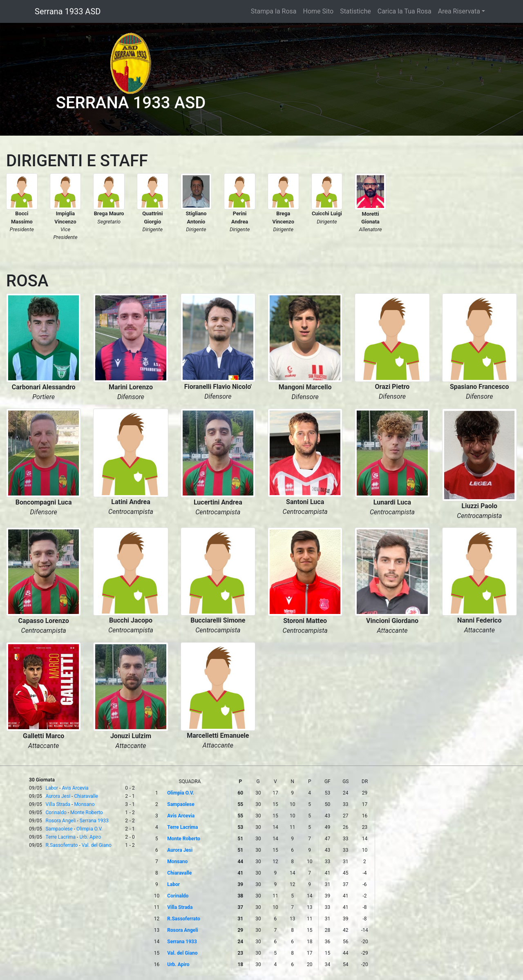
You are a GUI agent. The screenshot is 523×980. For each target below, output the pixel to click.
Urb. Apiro (90, 837)
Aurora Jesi (58, 796)
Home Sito (318, 11)
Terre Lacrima (60, 837)
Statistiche (355, 11)
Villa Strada (58, 804)
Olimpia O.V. (89, 829)
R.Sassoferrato (61, 845)
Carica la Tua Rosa (405, 11)
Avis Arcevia (75, 788)
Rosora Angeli (60, 821)
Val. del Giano (97, 845)
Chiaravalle (86, 796)
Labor (52, 788)
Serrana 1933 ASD (68, 11)
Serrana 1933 (94, 821)
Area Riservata (459, 11)
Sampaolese (59, 829)
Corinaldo (56, 813)
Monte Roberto (87, 813)
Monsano (84, 804)
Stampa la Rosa (274, 11)
